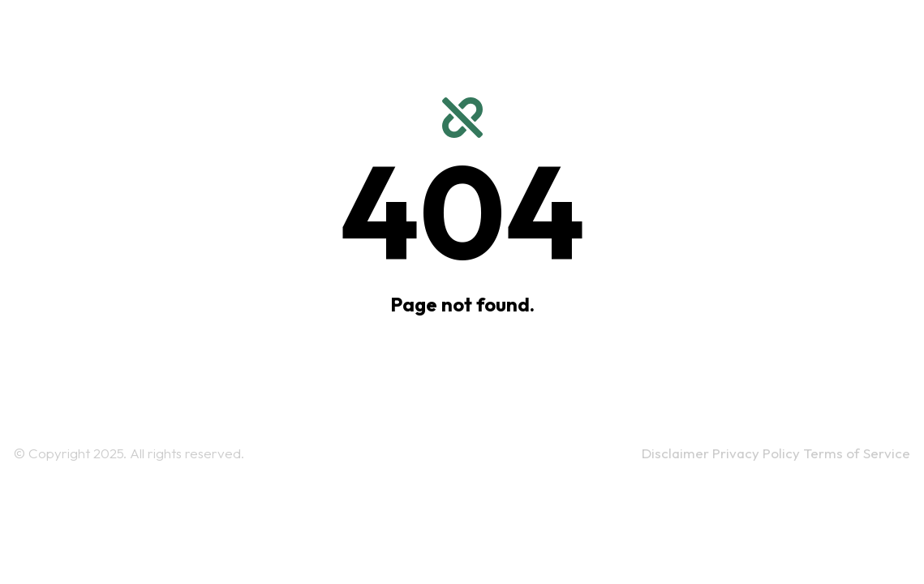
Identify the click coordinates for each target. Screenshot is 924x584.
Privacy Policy (758, 453)
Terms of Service (857, 453)
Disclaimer (677, 453)
